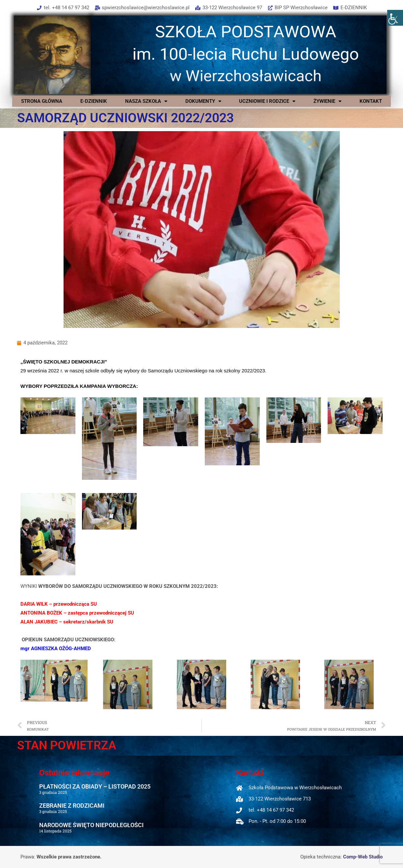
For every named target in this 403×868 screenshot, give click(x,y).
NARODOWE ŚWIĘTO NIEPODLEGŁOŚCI (91, 825)
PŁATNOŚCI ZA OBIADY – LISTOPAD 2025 (95, 786)
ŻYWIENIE (327, 101)
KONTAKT (371, 101)
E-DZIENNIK (94, 101)
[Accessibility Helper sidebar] (395, 18)
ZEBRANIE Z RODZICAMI (72, 806)
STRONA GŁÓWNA (42, 101)
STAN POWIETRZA (67, 745)
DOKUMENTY (203, 101)
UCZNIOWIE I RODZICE (267, 101)
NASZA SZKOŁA (146, 101)
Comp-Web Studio (363, 857)
